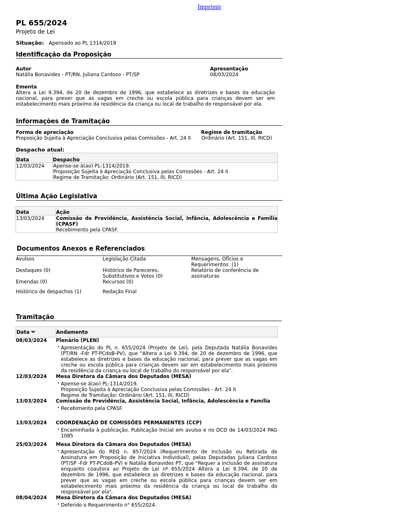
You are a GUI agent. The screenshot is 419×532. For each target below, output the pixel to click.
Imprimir (209, 7)
